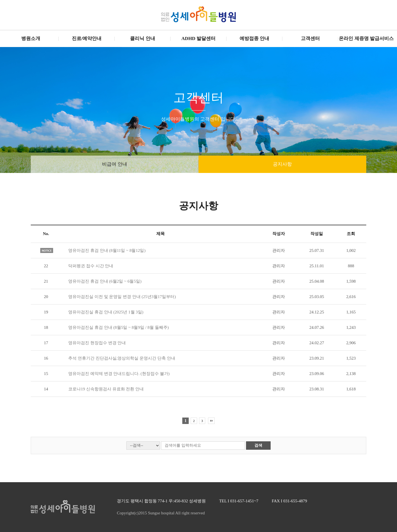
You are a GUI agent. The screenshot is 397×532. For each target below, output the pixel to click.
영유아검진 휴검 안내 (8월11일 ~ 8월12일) (107, 250)
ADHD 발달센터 (198, 38)
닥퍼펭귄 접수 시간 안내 (91, 266)
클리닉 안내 (142, 38)
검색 (258, 445)
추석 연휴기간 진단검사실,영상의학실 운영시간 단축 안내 (122, 358)
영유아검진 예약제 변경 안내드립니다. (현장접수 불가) (119, 374)
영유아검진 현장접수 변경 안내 (97, 343)
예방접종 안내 (254, 38)
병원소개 (31, 38)
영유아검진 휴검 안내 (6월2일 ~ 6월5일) (105, 281)
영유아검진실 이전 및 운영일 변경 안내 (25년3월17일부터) (122, 297)
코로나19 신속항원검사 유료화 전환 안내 (106, 389)
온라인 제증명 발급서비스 (366, 38)
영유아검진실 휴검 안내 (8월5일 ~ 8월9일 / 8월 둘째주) (119, 327)
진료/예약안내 (87, 38)
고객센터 (310, 38)
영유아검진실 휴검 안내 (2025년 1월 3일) (106, 312)
